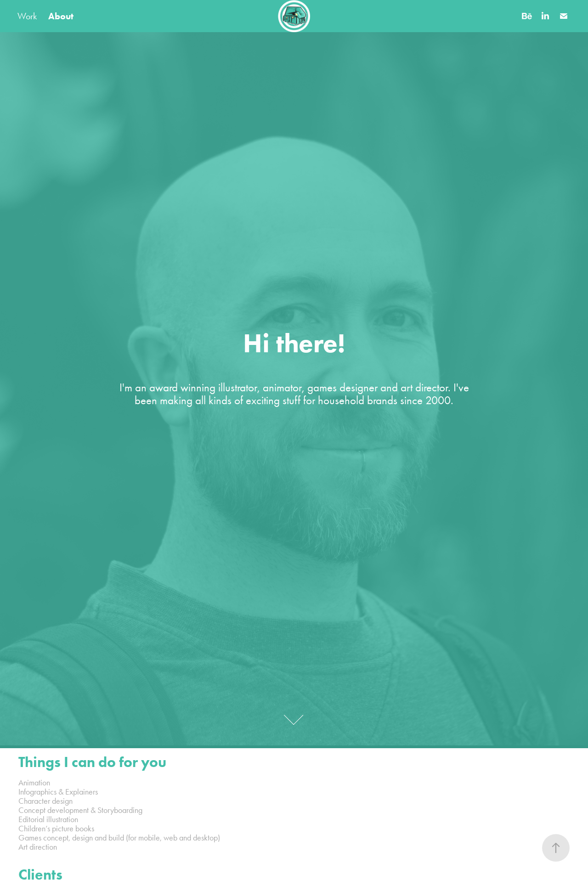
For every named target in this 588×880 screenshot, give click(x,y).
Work (27, 16)
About (61, 16)
